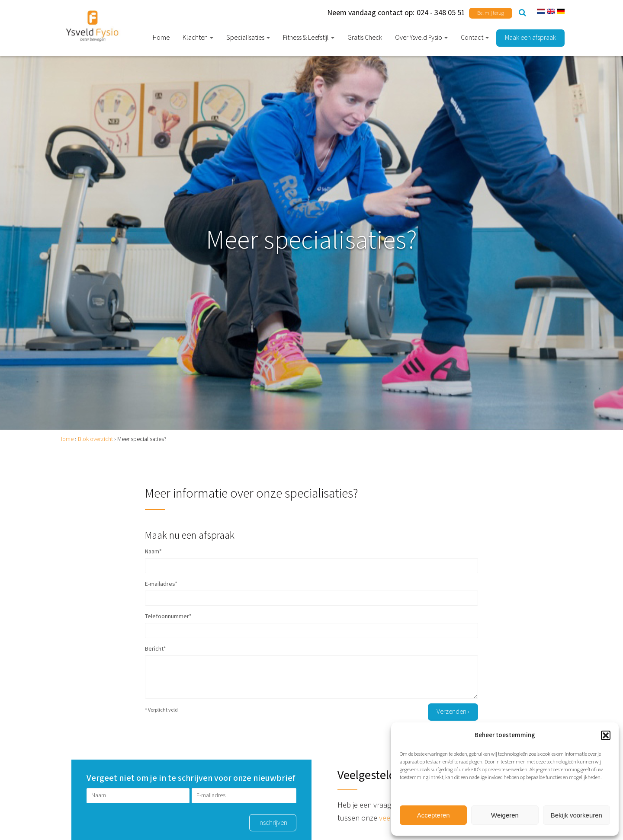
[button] (606, 735)
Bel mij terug (491, 13)
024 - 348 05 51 (441, 13)
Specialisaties (245, 38)
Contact (472, 38)
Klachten (195, 38)
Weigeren (505, 815)
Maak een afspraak (530, 38)
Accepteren (434, 815)
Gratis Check (365, 38)
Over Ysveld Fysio (419, 38)
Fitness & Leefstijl (306, 38)
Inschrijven (273, 823)
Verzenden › (453, 712)
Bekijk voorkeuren (576, 815)
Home (161, 38)
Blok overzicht (95, 439)
